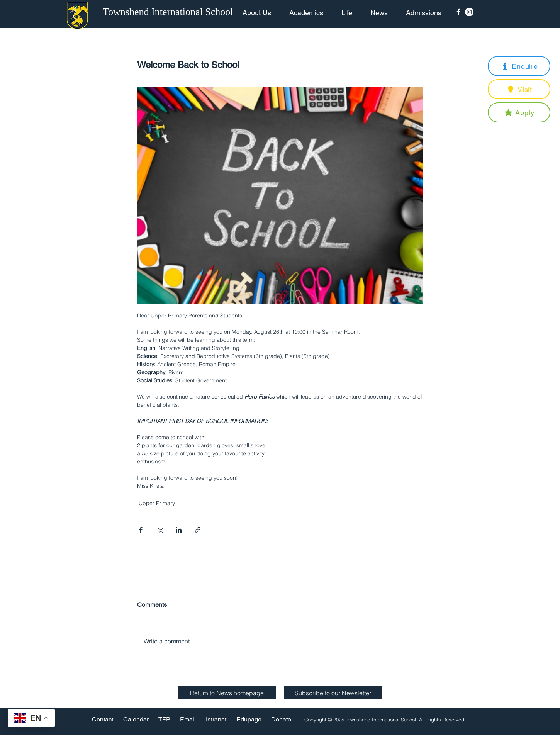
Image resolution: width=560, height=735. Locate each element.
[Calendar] (136, 719)
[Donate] (281, 719)
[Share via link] (198, 530)
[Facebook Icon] (458, 12)
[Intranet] (216, 719)
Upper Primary (157, 503)
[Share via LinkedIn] (179, 530)
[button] (519, 66)
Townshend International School (381, 720)
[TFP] (164, 719)
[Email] (188, 719)
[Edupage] (249, 719)
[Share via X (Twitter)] (160, 530)
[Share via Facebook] (141, 530)
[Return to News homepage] (227, 693)
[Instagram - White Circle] (469, 12)
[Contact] (103, 719)
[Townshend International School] (169, 12)
